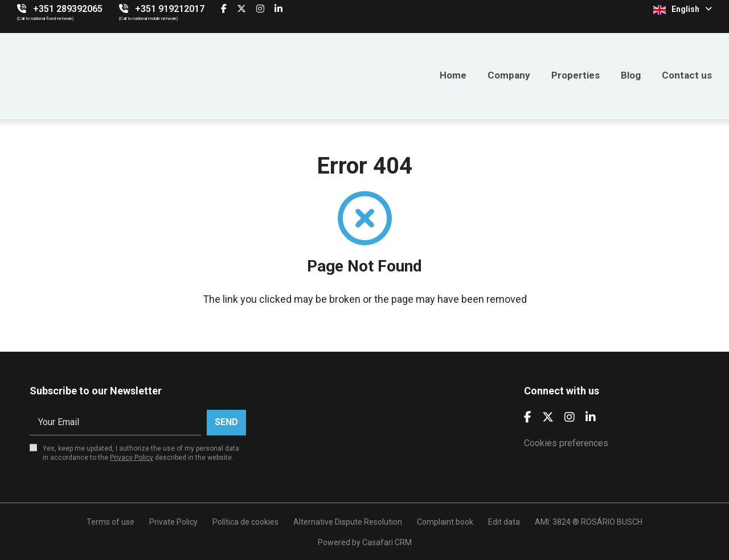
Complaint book (445, 522)
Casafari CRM (387, 542)
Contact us (687, 75)
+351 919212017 (170, 9)
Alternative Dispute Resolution (348, 522)
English (683, 10)
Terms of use (110, 522)
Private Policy (173, 522)
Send (226, 422)
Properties (576, 75)
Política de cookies (245, 522)
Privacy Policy (132, 458)
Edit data (504, 522)
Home (453, 75)
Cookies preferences (566, 443)
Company (509, 75)
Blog (631, 75)
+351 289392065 (68, 9)
